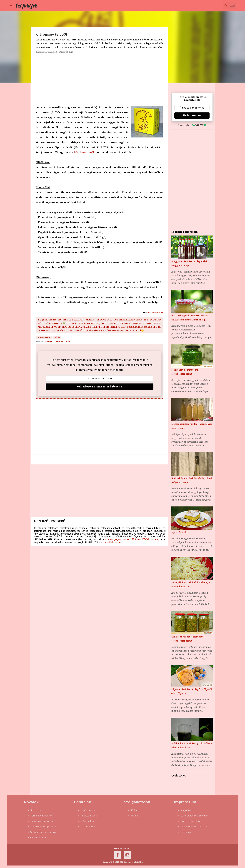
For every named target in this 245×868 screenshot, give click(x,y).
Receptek (36, 810)
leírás (57, 337)
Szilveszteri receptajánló (43, 832)
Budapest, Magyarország (58, 341)
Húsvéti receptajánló (42, 821)
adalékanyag (44, 337)
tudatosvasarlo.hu (155, 313)
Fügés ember (88, 810)
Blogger (199, 821)
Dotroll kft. (203, 827)
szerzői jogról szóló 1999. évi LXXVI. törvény (132, 539)
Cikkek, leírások (38, 838)
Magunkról (186, 810)
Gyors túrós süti (179, 532)
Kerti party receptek (41, 816)
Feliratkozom (192, 115)
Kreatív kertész (89, 827)
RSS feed (135, 810)
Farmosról (186, 832)
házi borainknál (84, 152)
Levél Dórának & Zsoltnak (194, 816)
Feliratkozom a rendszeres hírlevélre (99, 387)
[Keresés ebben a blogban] (219, 6)
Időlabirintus (87, 821)
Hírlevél (134, 816)
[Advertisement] (100, 79)
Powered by (192, 125)
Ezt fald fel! (26, 6)
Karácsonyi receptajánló (43, 827)
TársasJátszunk (89, 816)
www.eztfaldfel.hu (111, 542)
